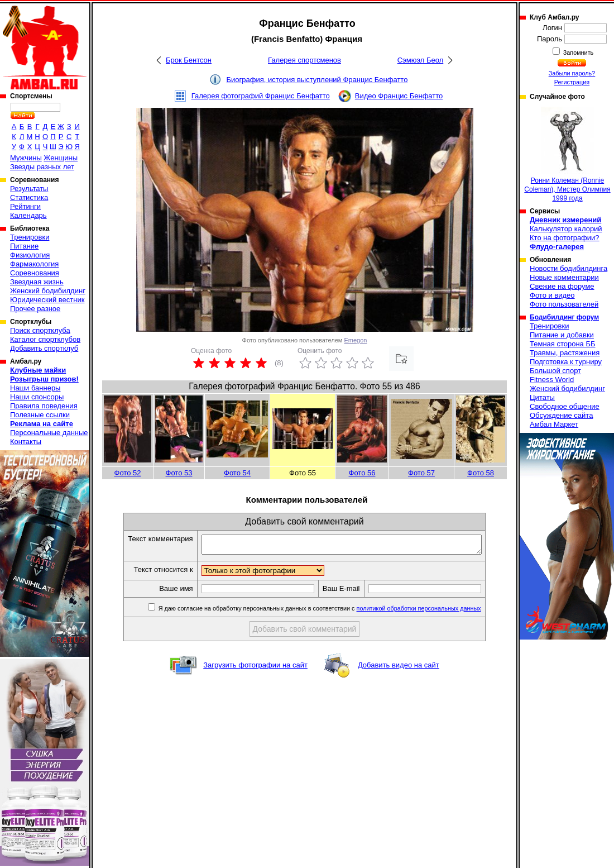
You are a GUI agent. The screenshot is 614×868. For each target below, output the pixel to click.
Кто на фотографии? (565, 238)
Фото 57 (421, 473)
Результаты (29, 189)
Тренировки (30, 237)
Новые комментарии (564, 277)
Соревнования (35, 273)
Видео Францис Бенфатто (399, 96)
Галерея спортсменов (304, 60)
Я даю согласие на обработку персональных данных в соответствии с (336, 612)
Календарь (28, 215)
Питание (24, 246)
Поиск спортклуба (40, 330)
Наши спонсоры (37, 397)
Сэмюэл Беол (421, 60)
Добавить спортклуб (44, 348)
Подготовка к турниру (566, 362)
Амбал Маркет (554, 424)
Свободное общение (565, 406)
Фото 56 (362, 473)
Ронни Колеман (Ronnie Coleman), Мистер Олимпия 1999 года (567, 154)
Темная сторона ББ (563, 344)
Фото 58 (481, 473)
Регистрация (572, 82)
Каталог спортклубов (45, 339)
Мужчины (26, 158)
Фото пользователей (564, 304)
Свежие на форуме (562, 286)
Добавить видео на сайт (399, 668)
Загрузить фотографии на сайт (255, 668)
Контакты (26, 442)
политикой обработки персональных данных (436, 612)
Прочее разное (35, 309)
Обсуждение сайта (561, 415)
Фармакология (34, 264)
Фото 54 (237, 473)
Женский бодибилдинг (48, 291)
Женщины (61, 158)
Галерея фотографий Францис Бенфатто (261, 96)
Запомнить (578, 53)
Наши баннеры (35, 388)
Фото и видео (552, 295)
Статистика (29, 197)
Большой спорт (555, 371)
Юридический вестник (47, 300)
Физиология (30, 255)
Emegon (356, 340)
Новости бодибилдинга (569, 268)
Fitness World (552, 380)
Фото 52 (128, 473)
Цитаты (542, 397)
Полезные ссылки (40, 415)
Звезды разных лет (42, 167)
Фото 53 (179, 473)
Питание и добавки (562, 335)
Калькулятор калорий (566, 229)
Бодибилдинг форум (564, 317)
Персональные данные (49, 433)
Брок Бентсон (189, 60)
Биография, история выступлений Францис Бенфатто (317, 80)
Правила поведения (44, 406)
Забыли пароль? (572, 73)
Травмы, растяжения (565, 353)
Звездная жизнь (37, 282)
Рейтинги (25, 206)
